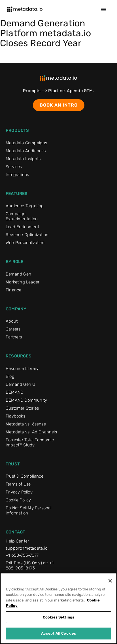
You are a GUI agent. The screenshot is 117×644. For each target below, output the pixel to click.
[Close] (110, 581)
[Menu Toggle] (104, 9)
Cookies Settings (58, 617)
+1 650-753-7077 (22, 555)
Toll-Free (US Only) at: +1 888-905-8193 (30, 565)
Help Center (17, 541)
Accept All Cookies (58, 633)
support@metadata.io (26, 548)
